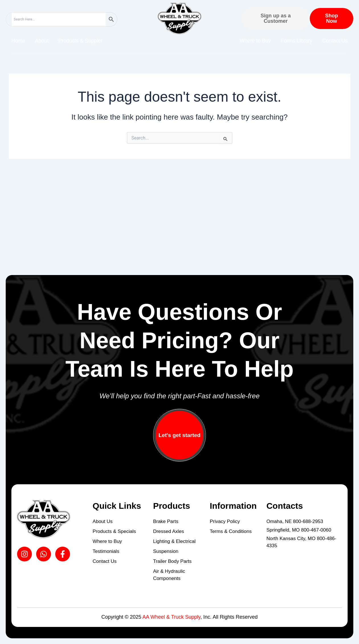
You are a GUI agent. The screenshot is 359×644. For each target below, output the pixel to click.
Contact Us (335, 41)
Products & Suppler (80, 41)
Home (18, 41)
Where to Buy (255, 41)
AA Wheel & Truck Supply (171, 617)
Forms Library (297, 41)
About (42, 41)
